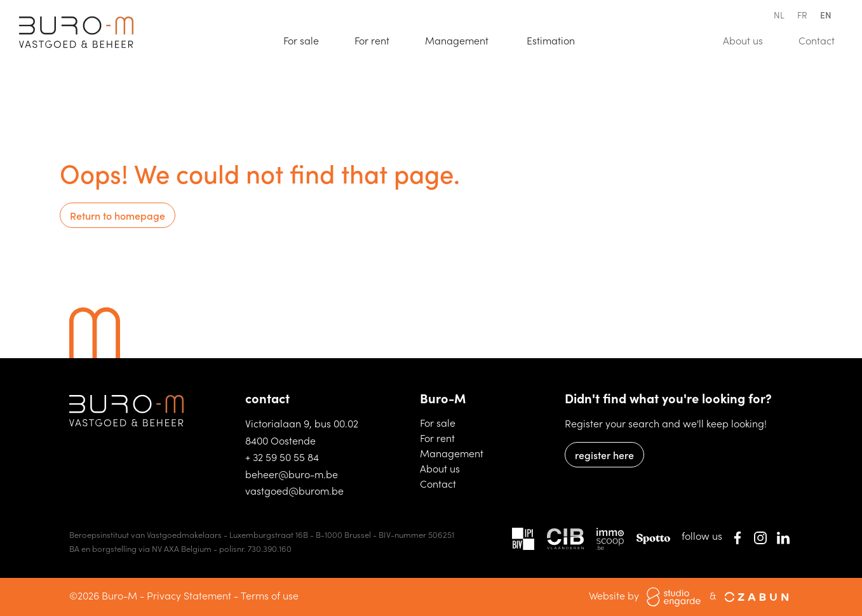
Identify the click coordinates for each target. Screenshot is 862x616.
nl (779, 15)
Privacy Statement (189, 595)
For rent (378, 39)
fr (802, 15)
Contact (822, 39)
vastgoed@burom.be (294, 490)
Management (452, 452)
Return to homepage (118, 215)
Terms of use (270, 595)
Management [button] (458, 40)
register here (604, 455)
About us (749, 39)
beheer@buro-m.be (292, 474)
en (826, 15)
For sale (307, 39)
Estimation (556, 39)
